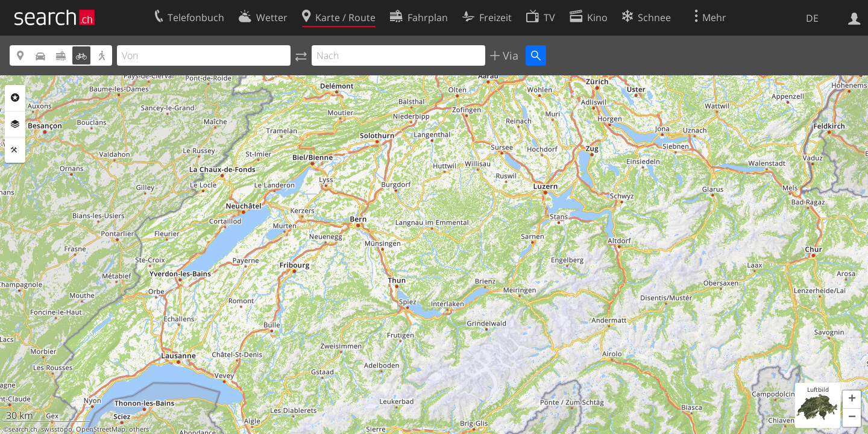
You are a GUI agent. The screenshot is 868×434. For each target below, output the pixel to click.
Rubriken (15, 98)
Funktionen (15, 150)
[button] (852, 400)
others (139, 429)
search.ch (23, 429)
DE (812, 18)
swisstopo (57, 429)
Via (509, 55)
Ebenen (15, 124)
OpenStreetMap (101, 429)
